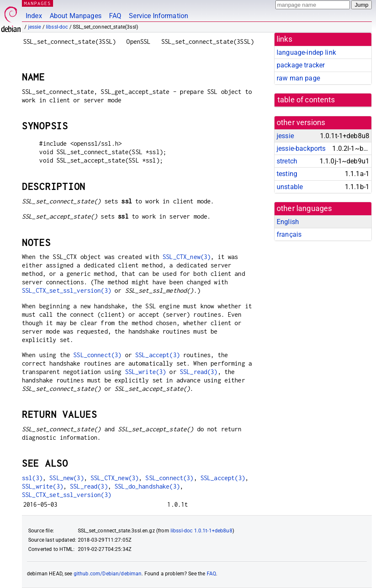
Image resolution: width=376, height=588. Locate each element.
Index (34, 16)
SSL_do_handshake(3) (147, 486)
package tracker (301, 65)
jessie (35, 27)
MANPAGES (37, 3)
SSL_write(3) (146, 372)
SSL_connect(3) (97, 355)
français (289, 234)
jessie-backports (301, 148)
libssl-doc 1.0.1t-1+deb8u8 (201, 531)
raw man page (298, 78)
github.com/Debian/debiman (108, 574)
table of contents (306, 100)
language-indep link (306, 52)
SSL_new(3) (67, 478)
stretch (287, 161)
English (288, 222)
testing (287, 174)
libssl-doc (57, 27)
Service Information (159, 16)
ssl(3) (32, 478)
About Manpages (76, 16)
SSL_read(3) (199, 372)
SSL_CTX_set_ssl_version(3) (67, 290)
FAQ (115, 16)
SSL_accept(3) (157, 355)
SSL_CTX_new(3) (187, 257)
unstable (290, 187)
